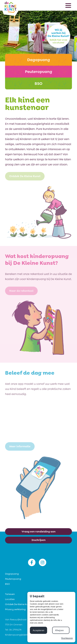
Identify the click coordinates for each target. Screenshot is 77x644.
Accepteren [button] (38, 630)
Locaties (10, 599)
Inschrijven (39, 540)
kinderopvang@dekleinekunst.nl (23, 635)
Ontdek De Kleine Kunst (25, 176)
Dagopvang (12, 574)
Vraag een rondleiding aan (39, 532)
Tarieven (10, 594)
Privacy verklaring (15, 609)
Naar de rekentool (21, 291)
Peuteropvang (13, 579)
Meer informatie (20, 446)
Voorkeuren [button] (67, 638)
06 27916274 (15, 630)
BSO (7, 584)
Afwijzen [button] (59, 630)
